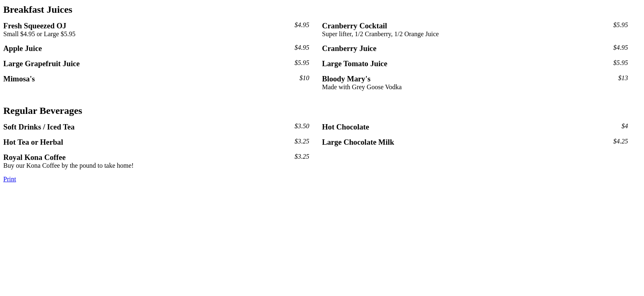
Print (10, 179)
